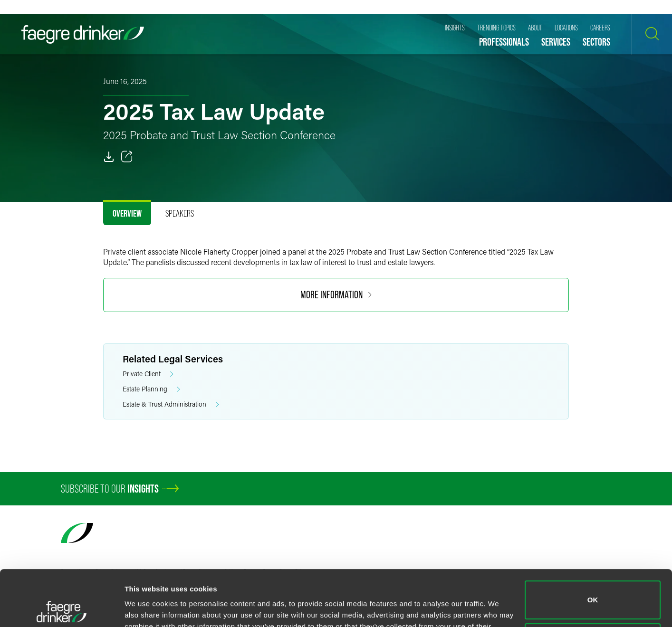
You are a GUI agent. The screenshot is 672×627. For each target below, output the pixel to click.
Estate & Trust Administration (171, 404)
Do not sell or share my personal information (593, 586)
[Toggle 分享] (127, 157)
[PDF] (109, 157)
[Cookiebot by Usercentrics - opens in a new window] (62, 608)
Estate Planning (151, 389)
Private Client (148, 374)
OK (593, 544)
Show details (147, 608)
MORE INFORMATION (336, 295)
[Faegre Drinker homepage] (83, 34)
